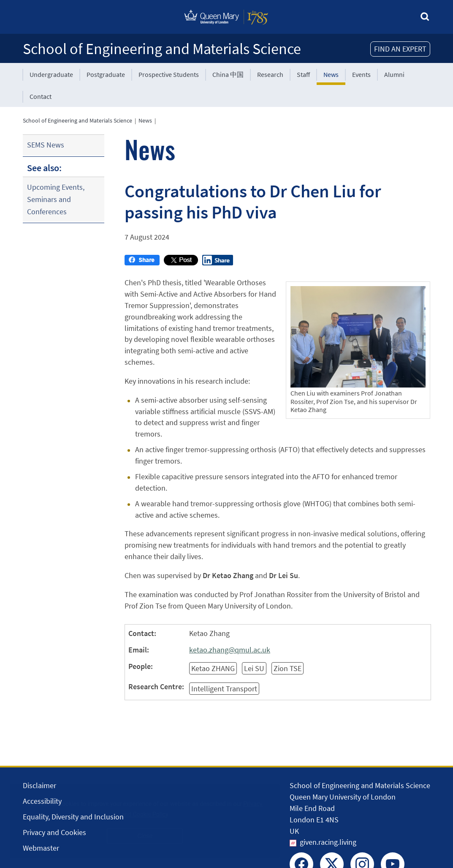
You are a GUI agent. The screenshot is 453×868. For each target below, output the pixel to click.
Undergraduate (51, 74)
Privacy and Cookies (54, 832)
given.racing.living (328, 842)
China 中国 (228, 74)
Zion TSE (288, 668)
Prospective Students (169, 74)
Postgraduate (106, 74)
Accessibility (42, 801)
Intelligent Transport (224, 689)
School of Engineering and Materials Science (162, 49)
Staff (303, 74)
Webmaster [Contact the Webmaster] (41, 848)
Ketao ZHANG (213, 668)
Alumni (394, 74)
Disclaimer (39, 785)
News (331, 74)
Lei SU (254, 668)
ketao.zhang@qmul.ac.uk (230, 650)
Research (270, 74)
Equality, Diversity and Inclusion (73, 817)
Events (361, 74)
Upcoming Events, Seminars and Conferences (56, 199)
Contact (41, 96)
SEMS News (46, 145)
